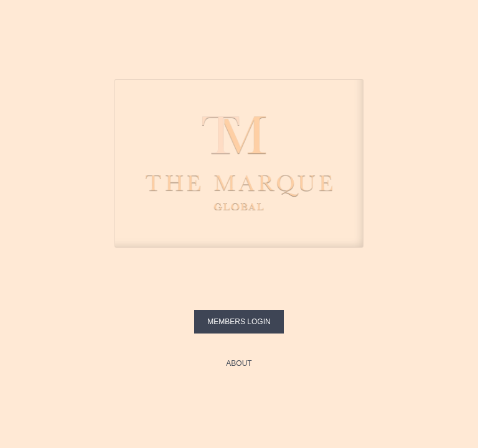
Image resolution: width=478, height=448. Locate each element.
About (239, 363)
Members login (239, 322)
